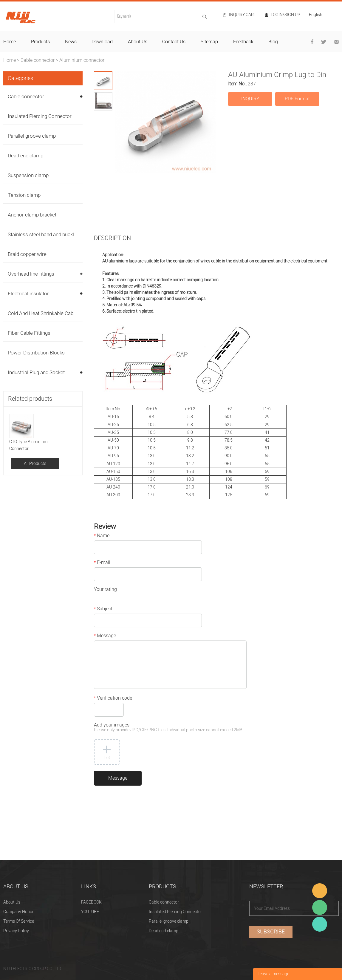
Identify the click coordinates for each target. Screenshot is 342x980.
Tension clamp (24, 195)
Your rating (105, 590)
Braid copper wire (27, 254)
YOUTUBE (90, 912)
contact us (174, 42)
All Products (35, 464)
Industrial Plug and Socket (36, 373)
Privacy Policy (16, 931)
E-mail (102, 563)
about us (138, 42)
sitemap (209, 42)
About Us (12, 902)
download (102, 42)
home (10, 42)
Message (105, 636)
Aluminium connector (82, 60)
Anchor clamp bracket (32, 215)
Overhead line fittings (31, 274)
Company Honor (18, 912)
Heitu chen (320, 924)
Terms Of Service (19, 921)
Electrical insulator (28, 294)
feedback (243, 42)
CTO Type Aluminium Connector (28, 445)
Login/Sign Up (285, 15)
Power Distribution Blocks (36, 353)
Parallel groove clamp (32, 136)
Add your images (169, 728)
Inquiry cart (243, 15)
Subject (103, 609)
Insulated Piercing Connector (40, 116)
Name (102, 536)
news (71, 42)
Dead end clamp (25, 156)
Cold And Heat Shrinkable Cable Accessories (57, 313)
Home (10, 60)
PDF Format (297, 99)
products (40, 42)
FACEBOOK (91, 902)
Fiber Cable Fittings (29, 333)
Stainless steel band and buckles (44, 235)
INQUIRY (250, 99)
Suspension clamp (28, 175)
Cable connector (38, 60)
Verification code (113, 699)
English (316, 15)
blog (273, 42)
